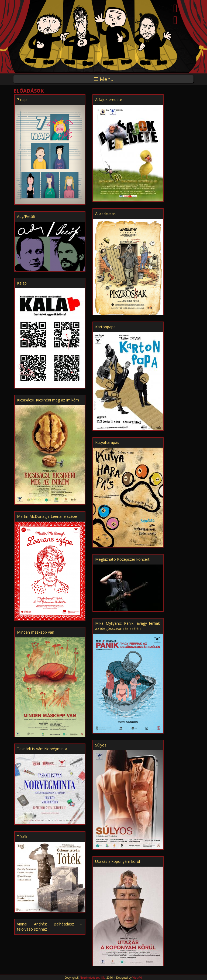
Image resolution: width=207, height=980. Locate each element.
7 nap (22, 99)
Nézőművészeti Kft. (93, 978)
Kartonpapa (105, 327)
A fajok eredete (109, 99)
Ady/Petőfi (26, 216)
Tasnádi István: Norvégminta (42, 749)
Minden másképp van (36, 632)
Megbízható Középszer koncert (122, 559)
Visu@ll (137, 978)
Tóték (22, 837)
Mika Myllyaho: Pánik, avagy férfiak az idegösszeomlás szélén (127, 626)
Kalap (22, 283)
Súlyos (101, 745)
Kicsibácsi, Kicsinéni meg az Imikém (48, 400)
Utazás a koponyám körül (118, 861)
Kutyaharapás (107, 442)
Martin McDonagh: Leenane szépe (47, 516)
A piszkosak (105, 213)
